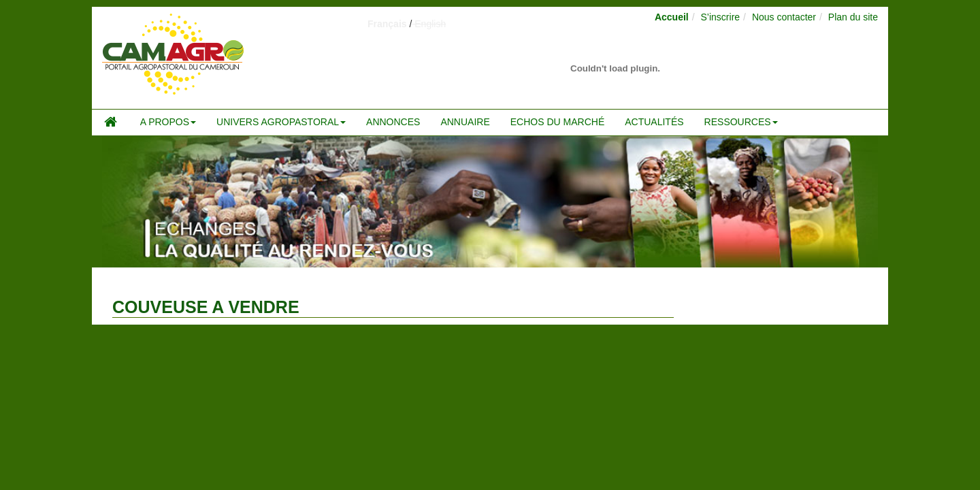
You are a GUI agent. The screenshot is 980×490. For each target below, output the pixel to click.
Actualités (654, 122)
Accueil (672, 17)
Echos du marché (557, 122)
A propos (168, 122)
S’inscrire (721, 17)
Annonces (393, 122)
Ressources (741, 122)
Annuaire (465, 122)
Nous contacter (784, 17)
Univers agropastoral (281, 122)
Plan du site (853, 17)
